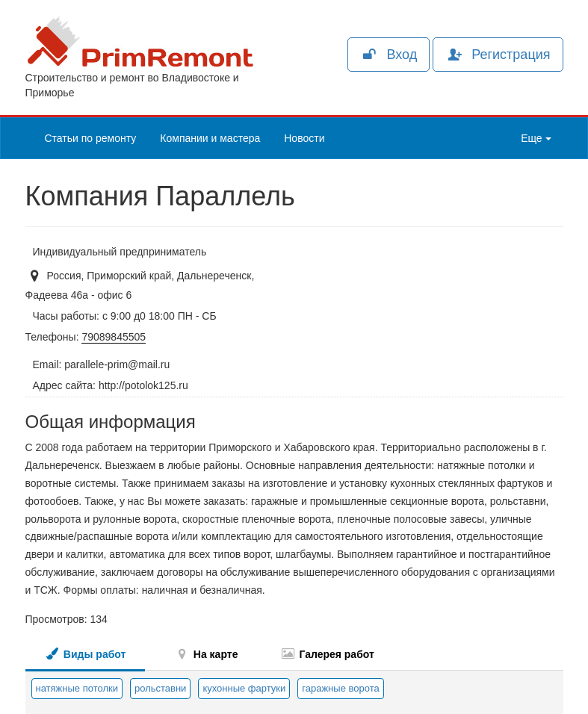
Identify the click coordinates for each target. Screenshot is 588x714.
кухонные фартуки (244, 688)
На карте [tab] (206, 654)
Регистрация (498, 55)
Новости (304, 138)
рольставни (160, 688)
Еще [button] (536, 138)
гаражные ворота (340, 688)
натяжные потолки (77, 688)
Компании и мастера (210, 138)
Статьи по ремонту (91, 138)
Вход (389, 55)
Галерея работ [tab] (327, 654)
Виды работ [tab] (85, 654)
